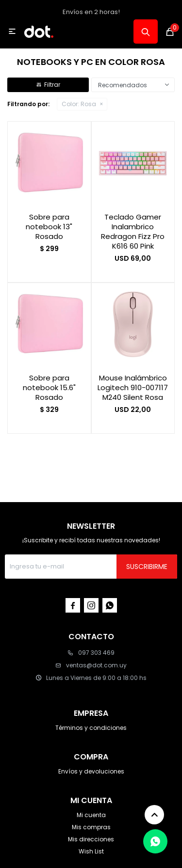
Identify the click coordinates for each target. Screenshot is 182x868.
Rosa (79, 104)
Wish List (91, 851)
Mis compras (91, 827)
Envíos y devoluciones (91, 771)
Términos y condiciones (91, 728)
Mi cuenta (91, 815)
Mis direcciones (91, 839)
